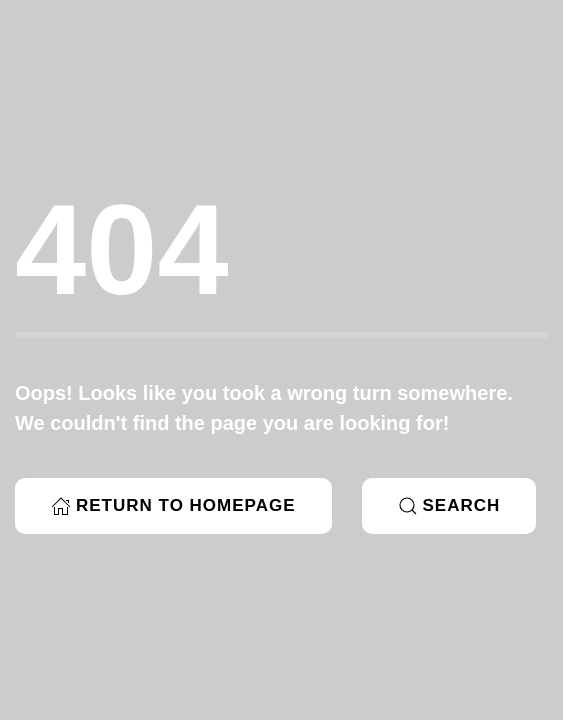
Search (449, 506)
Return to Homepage (173, 506)
